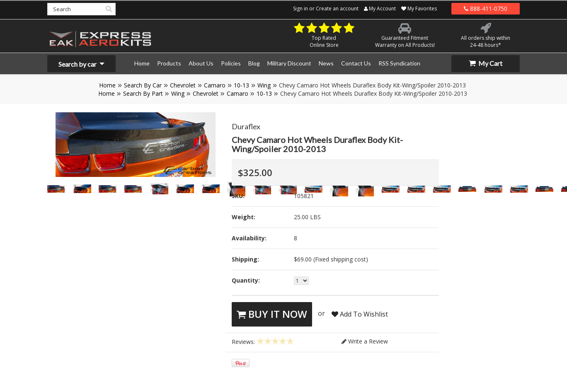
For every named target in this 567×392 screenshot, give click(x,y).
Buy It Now (272, 314)
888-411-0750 (486, 8)
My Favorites (419, 8)
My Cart (486, 63)
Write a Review (365, 341)
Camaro (215, 85)
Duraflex (246, 126)
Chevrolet (183, 85)
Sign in (300, 8)
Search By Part (143, 93)
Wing (264, 85)
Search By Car (143, 85)
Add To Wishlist (360, 314)
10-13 (241, 85)
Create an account (337, 8)
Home (107, 85)
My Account (380, 8)
